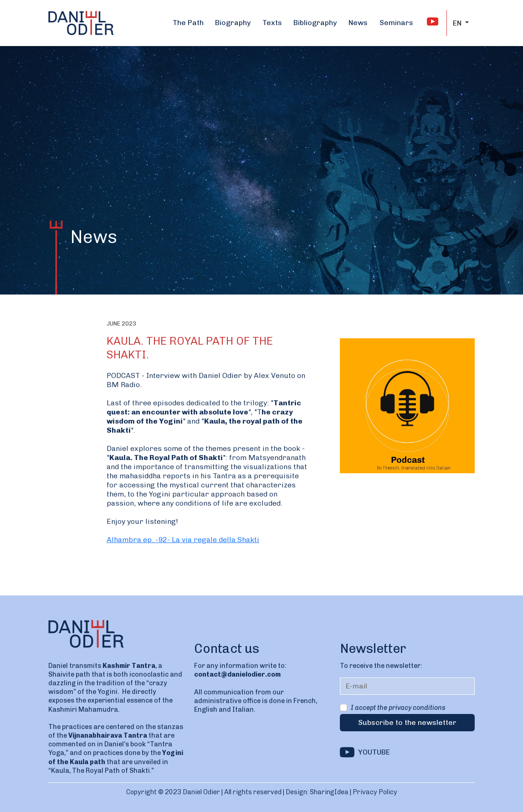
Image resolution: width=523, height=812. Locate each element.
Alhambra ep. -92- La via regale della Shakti (183, 540)
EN (458, 23)
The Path (188, 23)
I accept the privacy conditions (398, 708)
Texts (272, 23)
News (358, 23)
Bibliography (315, 23)
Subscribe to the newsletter (407, 722)
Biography (233, 23)
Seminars (396, 23)
